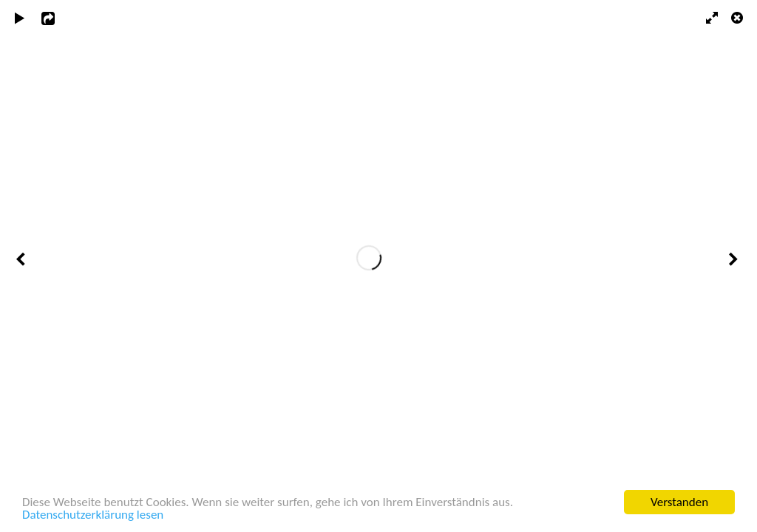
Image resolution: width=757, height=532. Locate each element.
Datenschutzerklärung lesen (93, 515)
